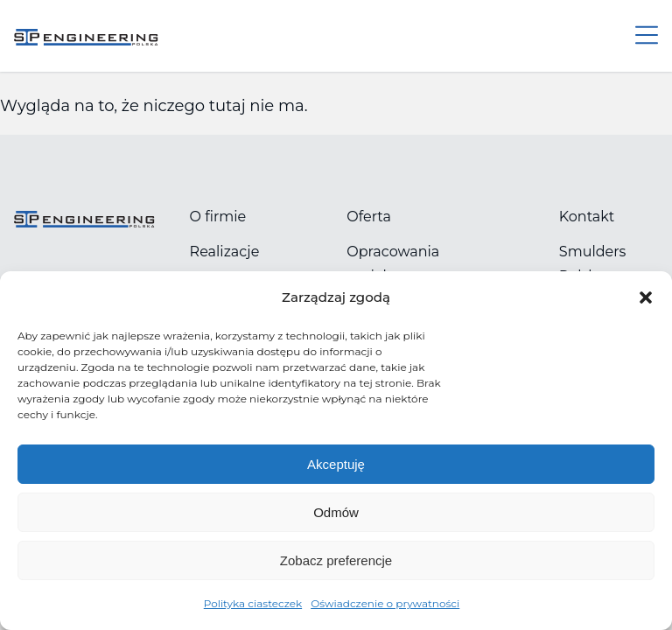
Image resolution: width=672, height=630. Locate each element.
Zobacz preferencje (336, 560)
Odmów (336, 512)
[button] (646, 297)
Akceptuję (336, 464)
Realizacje (225, 252)
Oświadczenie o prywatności (385, 603)
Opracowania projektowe (393, 264)
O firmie (218, 217)
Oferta (369, 217)
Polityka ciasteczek (253, 603)
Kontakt (587, 217)
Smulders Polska (593, 264)
